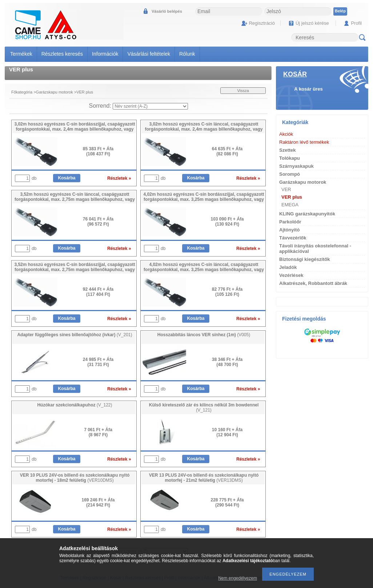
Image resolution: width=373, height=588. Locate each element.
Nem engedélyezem (238, 578)
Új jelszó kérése (312, 23)
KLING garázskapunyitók (307, 214)
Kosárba (67, 178)
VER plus (292, 197)
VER (286, 189)
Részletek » (119, 178)
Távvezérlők (293, 238)
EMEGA (290, 205)
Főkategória (22, 92)
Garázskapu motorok (55, 92)
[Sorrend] (150, 106)
